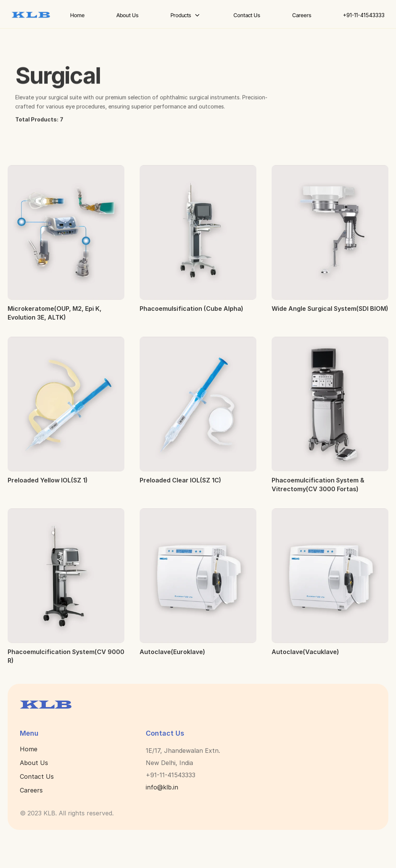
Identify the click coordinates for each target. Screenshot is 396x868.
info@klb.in (162, 787)
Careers (31, 790)
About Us (34, 763)
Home (29, 749)
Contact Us (37, 776)
